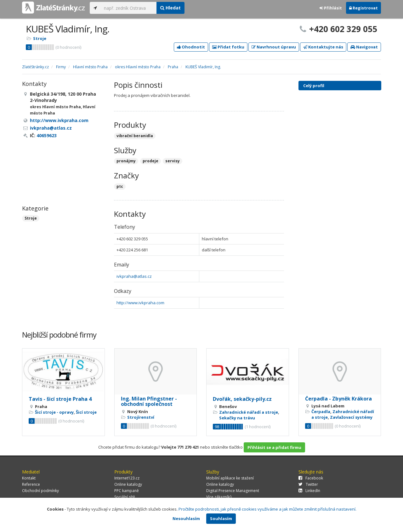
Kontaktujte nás (323, 47)
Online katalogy (128, 484)
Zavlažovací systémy (351, 417)
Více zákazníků (219, 497)
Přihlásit (331, 8)
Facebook (311, 478)
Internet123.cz (127, 478)
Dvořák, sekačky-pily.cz (242, 399)
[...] (129, 8)
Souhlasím (221, 518)
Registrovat (363, 8)
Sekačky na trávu (237, 418)
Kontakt (29, 478)
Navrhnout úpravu (274, 47)
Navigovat (364, 47)
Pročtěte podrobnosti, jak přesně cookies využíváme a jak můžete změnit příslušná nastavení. (267, 509)
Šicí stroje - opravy (54, 412)
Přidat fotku (228, 47)
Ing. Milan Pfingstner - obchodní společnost (149, 401)
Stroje (40, 38)
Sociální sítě (125, 497)
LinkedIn (309, 491)
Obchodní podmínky (40, 491)
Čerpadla (321, 412)
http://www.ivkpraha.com (140, 303)
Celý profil (314, 86)
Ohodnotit (191, 47)
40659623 (47, 135)
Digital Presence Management (233, 491)
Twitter (308, 484)
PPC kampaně (127, 491)
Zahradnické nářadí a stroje (249, 412)
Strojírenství (141, 417)
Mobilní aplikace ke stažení (230, 478)
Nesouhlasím (186, 518)
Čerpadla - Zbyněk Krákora (338, 399)
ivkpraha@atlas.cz (134, 276)
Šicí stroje (86, 412)
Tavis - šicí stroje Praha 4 (60, 399)
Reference (31, 484)
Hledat (170, 8)
